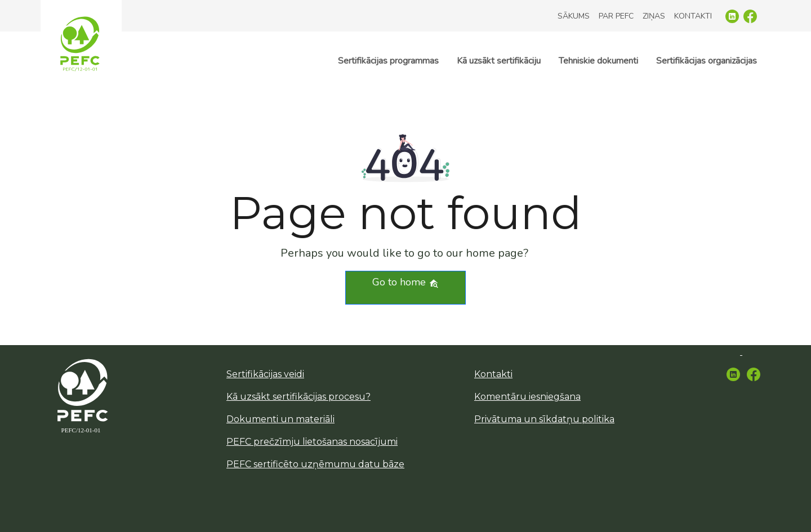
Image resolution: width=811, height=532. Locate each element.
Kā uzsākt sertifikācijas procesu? (298, 397)
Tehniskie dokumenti (598, 61)
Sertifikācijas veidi (265, 374)
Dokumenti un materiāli (280, 419)
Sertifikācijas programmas (388, 61)
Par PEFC (616, 16)
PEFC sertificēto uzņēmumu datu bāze (315, 464)
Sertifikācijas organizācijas (707, 61)
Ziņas (654, 16)
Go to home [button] (405, 282)
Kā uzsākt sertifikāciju (499, 61)
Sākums (574, 16)
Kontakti (693, 16)
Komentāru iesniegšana (527, 397)
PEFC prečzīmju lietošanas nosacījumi (312, 442)
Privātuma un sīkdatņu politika (544, 419)
